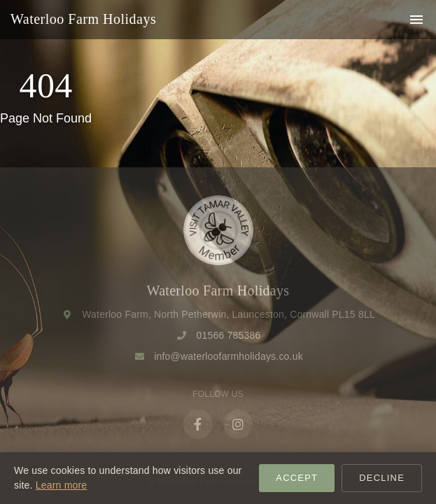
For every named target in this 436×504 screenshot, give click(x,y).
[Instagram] (238, 424)
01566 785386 (229, 335)
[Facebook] (198, 424)
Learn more (62, 485)
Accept (297, 478)
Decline (382, 478)
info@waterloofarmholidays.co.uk (228, 356)
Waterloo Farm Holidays (83, 19)
